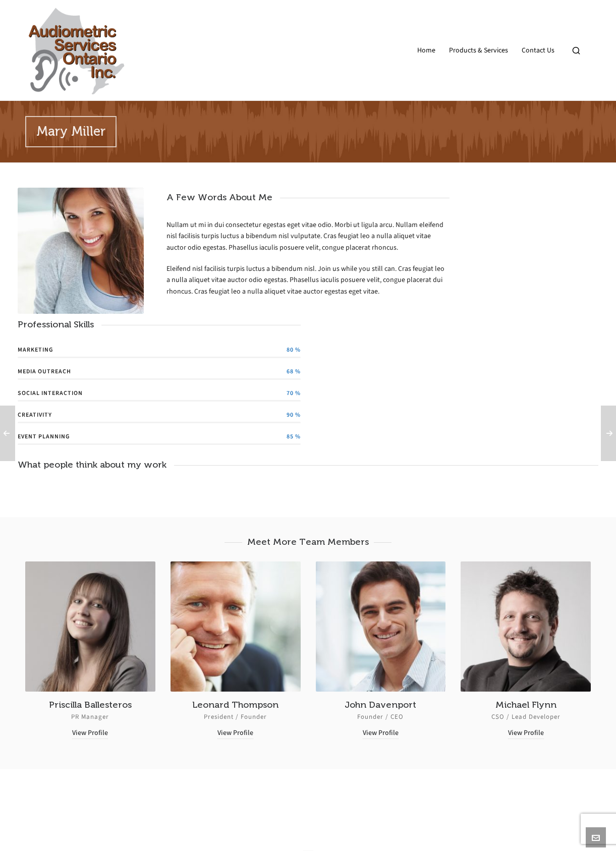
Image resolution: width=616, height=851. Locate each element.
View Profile (90, 733)
